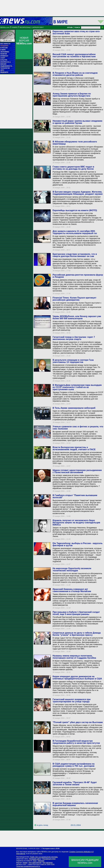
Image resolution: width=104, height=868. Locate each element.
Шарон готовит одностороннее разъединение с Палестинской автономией (77, 471)
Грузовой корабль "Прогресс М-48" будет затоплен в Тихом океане (75, 783)
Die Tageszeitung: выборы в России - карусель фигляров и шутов (78, 544)
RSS (35, 861)
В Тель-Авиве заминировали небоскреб (74, 408)
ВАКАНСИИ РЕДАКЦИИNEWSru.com (85, 861)
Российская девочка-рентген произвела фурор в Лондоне (78, 276)
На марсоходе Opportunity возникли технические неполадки (72, 569)
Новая (25, 863)
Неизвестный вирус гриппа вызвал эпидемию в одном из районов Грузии (77, 122)
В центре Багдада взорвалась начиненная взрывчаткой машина (75, 804)
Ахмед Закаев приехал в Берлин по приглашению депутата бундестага (72, 95)
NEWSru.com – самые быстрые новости (31, 864)
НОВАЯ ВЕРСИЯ (24, 41)
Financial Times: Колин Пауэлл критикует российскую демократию (74, 299)
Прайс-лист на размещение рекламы (44, 857)
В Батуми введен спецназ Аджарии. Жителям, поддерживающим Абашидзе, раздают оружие (78, 193)
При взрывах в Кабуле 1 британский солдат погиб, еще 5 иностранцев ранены (76, 613)
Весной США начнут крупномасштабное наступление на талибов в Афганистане (74, 55)
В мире (61, 22)
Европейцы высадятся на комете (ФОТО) (75, 210)
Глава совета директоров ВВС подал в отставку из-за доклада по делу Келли (73, 168)
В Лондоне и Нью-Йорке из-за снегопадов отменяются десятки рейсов (75, 74)
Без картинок (48, 863)
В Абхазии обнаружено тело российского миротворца (75, 143)
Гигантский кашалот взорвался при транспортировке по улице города (72, 700)
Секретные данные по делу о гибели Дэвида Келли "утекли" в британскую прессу (77, 634)
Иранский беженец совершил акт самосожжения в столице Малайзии (72, 590)
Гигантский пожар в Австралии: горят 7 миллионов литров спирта (74, 338)
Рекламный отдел (49, 859)
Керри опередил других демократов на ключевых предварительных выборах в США (77, 678)
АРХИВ (70, 28)
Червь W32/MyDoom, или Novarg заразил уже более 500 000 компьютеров (77, 317)
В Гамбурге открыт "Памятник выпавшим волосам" (75, 496)
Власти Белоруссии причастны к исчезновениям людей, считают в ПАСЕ (74, 448)
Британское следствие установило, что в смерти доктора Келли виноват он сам (75, 255)
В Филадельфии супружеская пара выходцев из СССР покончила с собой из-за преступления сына (77, 387)
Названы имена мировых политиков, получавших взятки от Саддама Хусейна (74, 657)
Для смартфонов (35, 863)
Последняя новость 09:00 (51, 849)
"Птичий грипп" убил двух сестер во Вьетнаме (78, 722)
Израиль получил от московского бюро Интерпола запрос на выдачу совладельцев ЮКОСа (76, 523)
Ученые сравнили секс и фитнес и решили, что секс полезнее (78, 428)
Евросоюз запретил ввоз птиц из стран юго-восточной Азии (76, 32)
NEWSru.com (5, 27)
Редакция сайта (35, 859)
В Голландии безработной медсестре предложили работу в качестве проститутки (76, 742)
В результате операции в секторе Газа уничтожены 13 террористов (73, 361)
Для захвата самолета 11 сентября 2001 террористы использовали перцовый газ (75, 232)
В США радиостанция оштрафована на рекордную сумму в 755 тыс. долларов (73, 765)
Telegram (41, 861)
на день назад (42, 825)
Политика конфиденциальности (28, 866)
